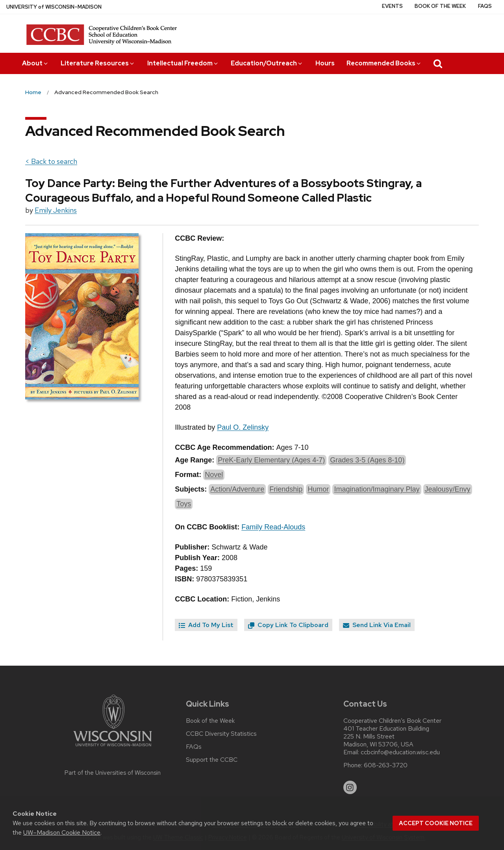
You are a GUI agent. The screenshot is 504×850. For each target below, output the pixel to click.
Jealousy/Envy (448, 489)
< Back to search (51, 161)
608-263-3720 (386, 765)
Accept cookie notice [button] (436, 823)
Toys (184, 504)
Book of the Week (440, 6)
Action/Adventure (237, 489)
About (35, 63)
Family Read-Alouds (273, 527)
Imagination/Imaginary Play (377, 489)
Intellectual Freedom (183, 63)
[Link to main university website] (113, 748)
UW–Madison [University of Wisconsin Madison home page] (54, 7)
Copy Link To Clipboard (288, 625)
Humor (318, 489)
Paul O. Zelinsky (243, 427)
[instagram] (350, 787)
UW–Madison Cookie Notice (62, 832)
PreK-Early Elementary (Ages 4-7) (271, 460)
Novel (214, 475)
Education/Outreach (267, 63)
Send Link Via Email (377, 625)
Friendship (286, 489)
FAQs (485, 6)
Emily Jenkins (56, 210)
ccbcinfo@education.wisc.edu (400, 752)
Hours (325, 63)
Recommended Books (384, 63)
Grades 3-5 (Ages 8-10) (367, 460)
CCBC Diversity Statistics (221, 734)
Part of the (113, 773)
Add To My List (206, 625)
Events (392, 6)
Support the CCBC (212, 760)
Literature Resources (98, 63)
